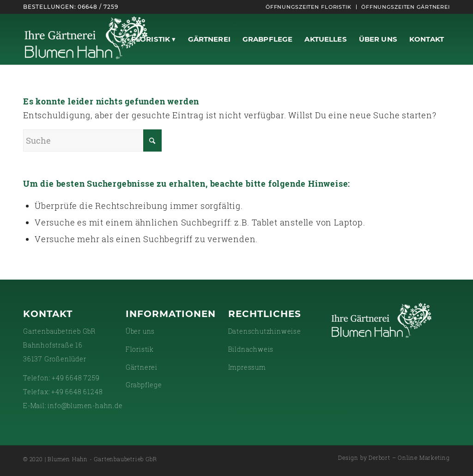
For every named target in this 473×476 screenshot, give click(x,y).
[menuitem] (309, 7)
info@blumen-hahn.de (85, 406)
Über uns (140, 331)
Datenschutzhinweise (265, 331)
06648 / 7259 (98, 7)
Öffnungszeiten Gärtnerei (406, 7)
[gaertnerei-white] (86, 39)
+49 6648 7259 (76, 378)
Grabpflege (144, 385)
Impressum (247, 367)
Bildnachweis (251, 349)
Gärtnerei (142, 367)
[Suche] (92, 140)
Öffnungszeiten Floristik (309, 7)
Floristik (140, 349)
